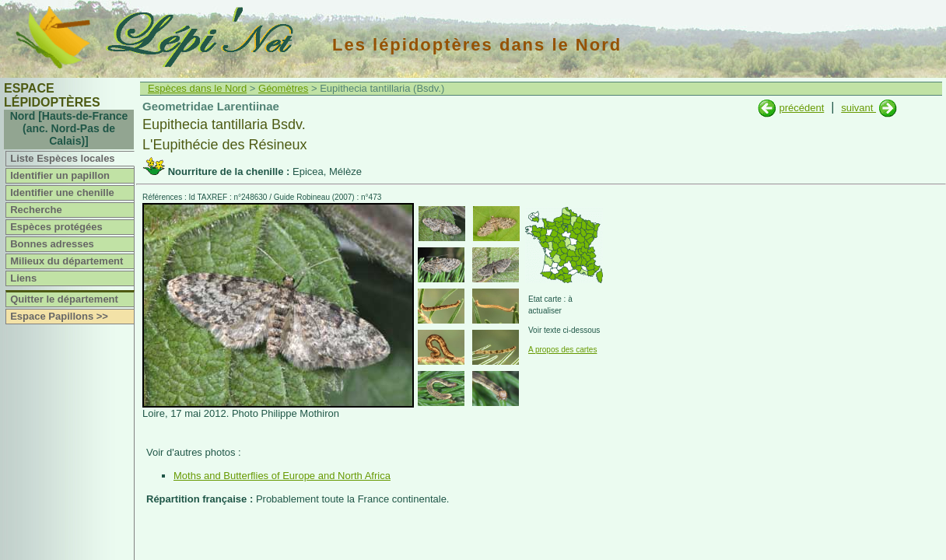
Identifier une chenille (62, 192)
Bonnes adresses (52, 244)
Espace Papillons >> (59, 316)
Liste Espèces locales (62, 158)
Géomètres (283, 88)
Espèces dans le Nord (197, 88)
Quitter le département (64, 299)
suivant (858, 108)
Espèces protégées (56, 227)
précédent (801, 108)
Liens (23, 278)
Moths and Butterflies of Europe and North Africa (282, 476)
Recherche (36, 210)
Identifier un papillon (60, 175)
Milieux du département (67, 261)
